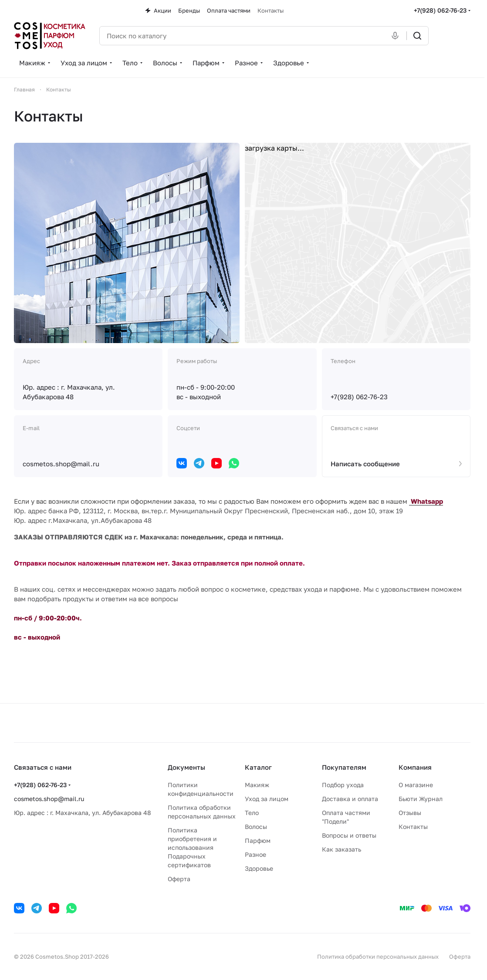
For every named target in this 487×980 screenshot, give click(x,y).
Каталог (258, 767)
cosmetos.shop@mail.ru (61, 464)
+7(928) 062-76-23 (440, 10)
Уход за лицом (267, 799)
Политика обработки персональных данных (378, 956)
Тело (252, 813)
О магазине (416, 785)
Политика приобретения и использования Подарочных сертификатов (192, 847)
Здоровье (259, 868)
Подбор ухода (343, 785)
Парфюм (258, 840)
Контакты (413, 827)
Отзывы (410, 813)
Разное (255, 854)
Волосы (256, 827)
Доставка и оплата (350, 799)
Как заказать (342, 849)
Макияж (257, 785)
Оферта (179, 879)
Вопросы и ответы (349, 835)
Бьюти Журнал (421, 799)
